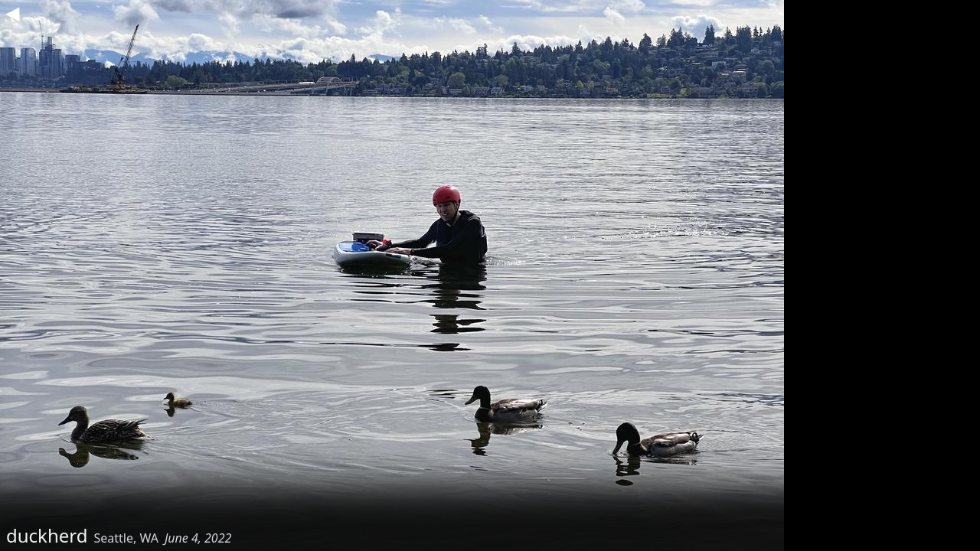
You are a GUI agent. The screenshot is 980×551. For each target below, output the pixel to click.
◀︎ (12, 12)
